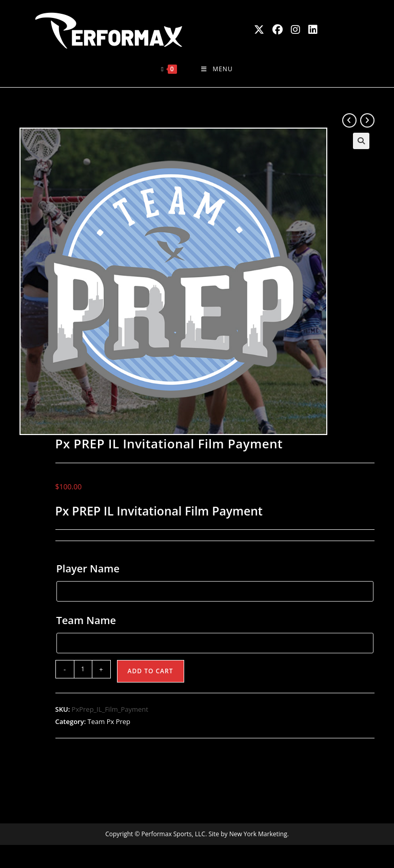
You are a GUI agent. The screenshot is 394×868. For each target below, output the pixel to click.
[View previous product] (349, 120)
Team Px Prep (109, 721)
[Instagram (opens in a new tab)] (295, 30)
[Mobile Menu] (217, 69)
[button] (361, 141)
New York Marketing (258, 834)
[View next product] (367, 120)
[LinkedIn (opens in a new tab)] (313, 30)
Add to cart (151, 671)
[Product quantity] (83, 669)
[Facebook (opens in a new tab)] (278, 30)
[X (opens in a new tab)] (259, 30)
